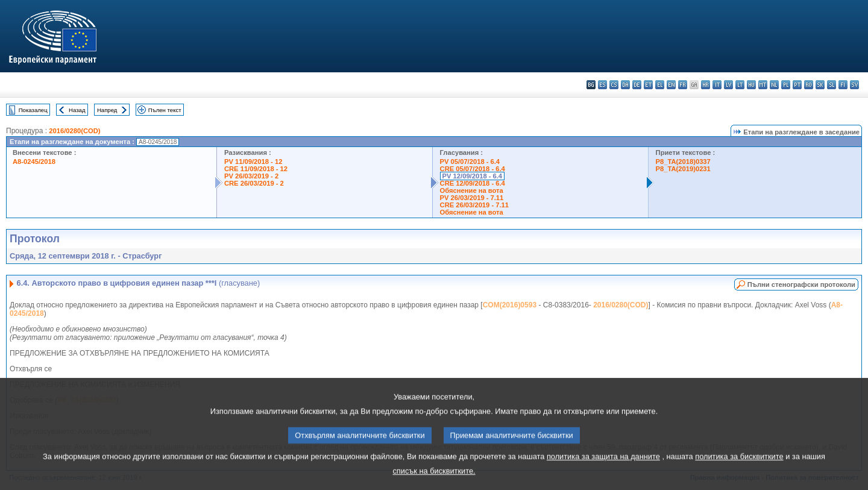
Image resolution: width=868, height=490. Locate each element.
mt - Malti (763, 85)
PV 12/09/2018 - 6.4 (473, 176)
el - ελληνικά (660, 85)
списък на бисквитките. (434, 481)
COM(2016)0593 (510, 305)
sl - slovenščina (832, 85)
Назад (77, 110)
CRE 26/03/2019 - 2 (254, 183)
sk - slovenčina (820, 85)
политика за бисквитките (739, 467)
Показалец (33, 110)
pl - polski (786, 85)
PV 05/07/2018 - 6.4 (470, 162)
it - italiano (717, 85)
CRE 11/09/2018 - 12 (256, 169)
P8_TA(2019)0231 (683, 169)
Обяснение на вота (472, 190)
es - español (602, 85)
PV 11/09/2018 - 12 (253, 162)
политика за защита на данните (603, 467)
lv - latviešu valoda (728, 85)
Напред (107, 110)
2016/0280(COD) (74, 131)
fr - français (683, 85)
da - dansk (625, 85)
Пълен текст (165, 110)
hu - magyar (751, 85)
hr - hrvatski (706, 85)
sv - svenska (854, 85)
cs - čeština (614, 85)
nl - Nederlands (774, 85)
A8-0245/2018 (34, 162)
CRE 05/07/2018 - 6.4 (473, 169)
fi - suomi (843, 85)
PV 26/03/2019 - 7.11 (472, 198)
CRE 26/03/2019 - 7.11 (474, 205)
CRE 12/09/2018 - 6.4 (473, 183)
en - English (671, 85)
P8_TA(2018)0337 (683, 162)
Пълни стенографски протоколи (801, 284)
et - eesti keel (648, 85)
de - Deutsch (637, 85)
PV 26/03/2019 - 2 (251, 176)
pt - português (797, 85)
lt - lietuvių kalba (740, 85)
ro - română (809, 85)
